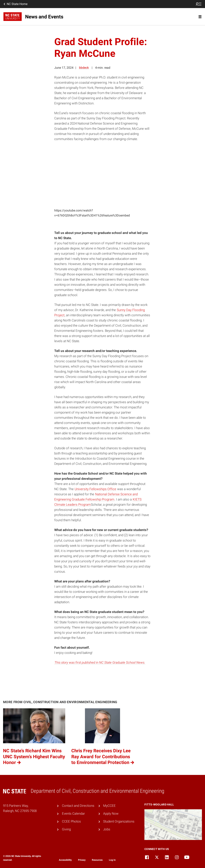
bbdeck (84, 68)
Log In (112, 860)
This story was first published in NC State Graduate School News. (100, 662)
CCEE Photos (71, 821)
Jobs (107, 829)
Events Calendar (73, 813)
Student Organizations (119, 821)
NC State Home (15, 4)
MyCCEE (109, 806)
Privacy (82, 860)
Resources (97, 860)
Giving (66, 829)
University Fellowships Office (95, 489)
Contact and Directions (78, 806)
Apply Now (111, 813)
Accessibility (65, 860)
